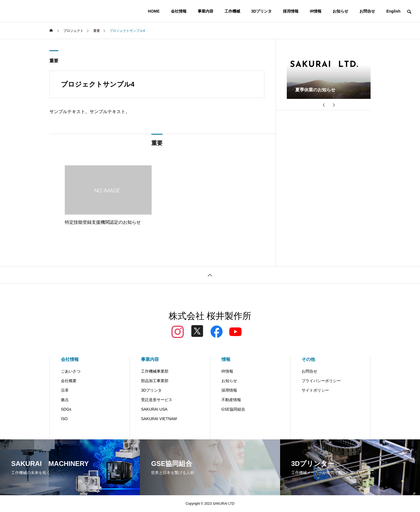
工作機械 (232, 11)
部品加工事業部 (155, 381)
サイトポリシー (315, 390)
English (393, 11)
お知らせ (340, 11)
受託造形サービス (157, 400)
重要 (54, 61)
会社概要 (69, 381)
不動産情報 (231, 400)
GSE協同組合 (233, 409)
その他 (308, 359)
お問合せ (367, 11)
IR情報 (316, 11)
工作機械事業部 (155, 371)
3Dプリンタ (262, 11)
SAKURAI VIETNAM (159, 419)
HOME (154, 11)
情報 (226, 359)
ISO (64, 419)
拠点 (65, 400)
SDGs (66, 409)
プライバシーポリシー (321, 381)
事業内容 (206, 11)
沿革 (65, 390)
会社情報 (179, 11)
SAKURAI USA (154, 409)
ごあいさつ (71, 371)
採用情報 (291, 11)
